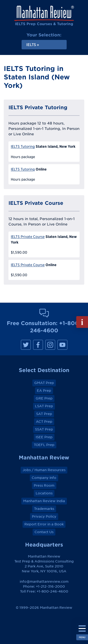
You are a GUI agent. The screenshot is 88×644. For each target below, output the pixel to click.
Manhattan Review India (44, 501)
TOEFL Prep (44, 445)
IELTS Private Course (28, 237)
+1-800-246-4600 (52, 591)
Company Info (44, 478)
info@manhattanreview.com (44, 582)
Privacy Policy (44, 516)
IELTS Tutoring (23, 146)
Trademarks (44, 509)
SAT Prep (44, 414)
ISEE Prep (44, 437)
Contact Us (44, 532)
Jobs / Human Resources (44, 470)
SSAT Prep (44, 429)
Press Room (44, 485)
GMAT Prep (44, 383)
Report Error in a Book (44, 524)
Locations (44, 493)
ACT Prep (44, 422)
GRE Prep (44, 398)
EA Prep (44, 391)
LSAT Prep (44, 406)
